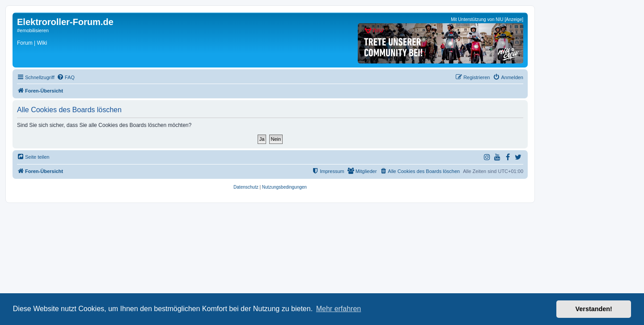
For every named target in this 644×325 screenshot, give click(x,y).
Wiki (42, 43)
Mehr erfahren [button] (339, 309)
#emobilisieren (33, 30)
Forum (25, 43)
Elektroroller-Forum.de (65, 22)
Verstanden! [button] (594, 309)
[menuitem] (66, 77)
